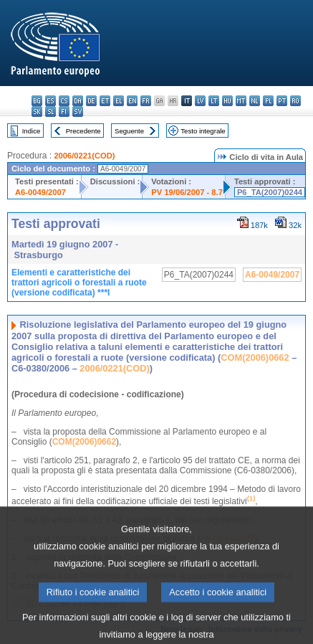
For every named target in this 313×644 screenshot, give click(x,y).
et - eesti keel (105, 101)
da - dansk (78, 101)
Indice (32, 131)
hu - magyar (227, 101)
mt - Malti (241, 101)
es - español (50, 101)
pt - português (282, 101)
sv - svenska (78, 112)
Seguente (129, 131)
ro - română (295, 101)
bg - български (37, 101)
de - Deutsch (91, 101)
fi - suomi (64, 112)
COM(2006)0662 (255, 357)
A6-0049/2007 (40, 192)
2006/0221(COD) (84, 156)
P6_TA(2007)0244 (270, 192)
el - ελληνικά (119, 101)
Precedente (83, 131)
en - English (132, 101)
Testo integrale (203, 131)
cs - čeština (64, 101)
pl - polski (268, 101)
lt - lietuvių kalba (214, 101)
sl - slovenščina (50, 112)
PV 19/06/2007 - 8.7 (187, 192)
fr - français (146, 101)
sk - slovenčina (37, 112)
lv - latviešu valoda (200, 101)
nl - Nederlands (255, 101)
